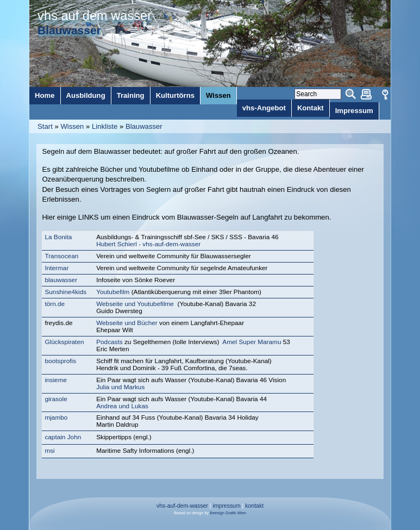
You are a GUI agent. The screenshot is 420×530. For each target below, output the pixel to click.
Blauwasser (144, 126)
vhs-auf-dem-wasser (182, 506)
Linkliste (105, 126)
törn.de (55, 304)
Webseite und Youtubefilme (135, 304)
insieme (56, 380)
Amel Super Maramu (252, 342)
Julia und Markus (120, 387)
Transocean (61, 256)
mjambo (56, 417)
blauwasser (61, 280)
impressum (226, 506)
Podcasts (110, 342)
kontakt (254, 506)
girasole (56, 399)
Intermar (57, 268)
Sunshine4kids (65, 292)
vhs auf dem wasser (95, 16)
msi (49, 451)
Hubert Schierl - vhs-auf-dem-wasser (148, 244)
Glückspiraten (64, 342)
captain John (63, 437)
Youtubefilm (114, 292)
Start (45, 126)
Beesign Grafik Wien (228, 513)
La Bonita (58, 237)
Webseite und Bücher (127, 323)
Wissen (72, 126)
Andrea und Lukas (122, 406)
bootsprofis (60, 361)
